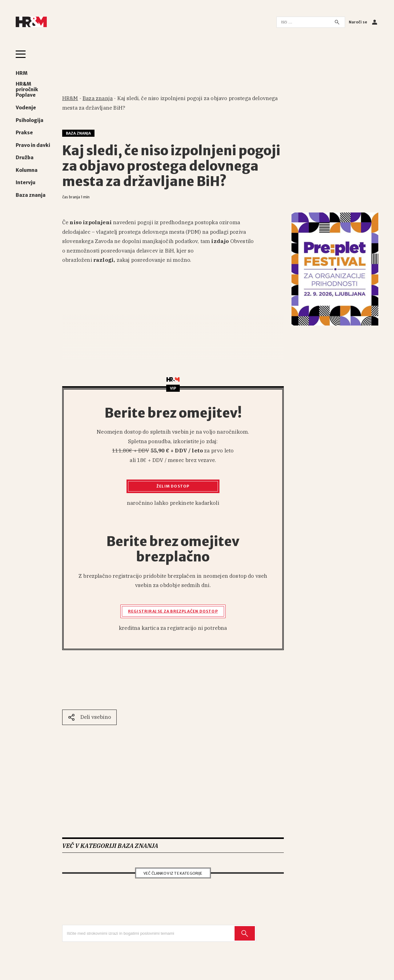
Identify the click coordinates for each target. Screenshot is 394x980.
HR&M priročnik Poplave (27, 90)
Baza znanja (31, 195)
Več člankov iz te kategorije (173, 873)
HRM (22, 73)
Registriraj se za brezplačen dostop (173, 611)
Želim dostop (173, 486)
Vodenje (26, 108)
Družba (25, 158)
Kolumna (27, 170)
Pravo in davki (33, 145)
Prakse (24, 133)
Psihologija (30, 120)
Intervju (26, 183)
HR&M (70, 98)
